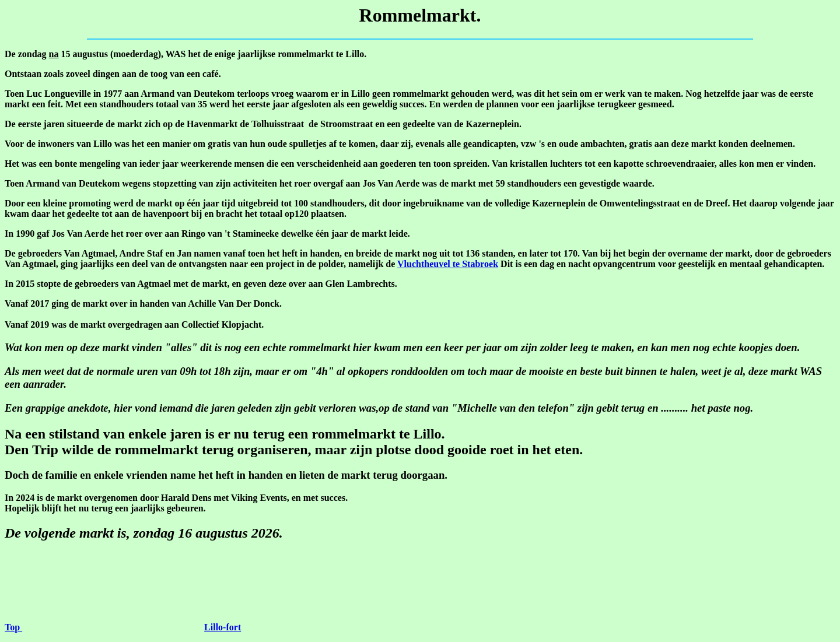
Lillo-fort (223, 627)
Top (13, 627)
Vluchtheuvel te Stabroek (448, 264)
